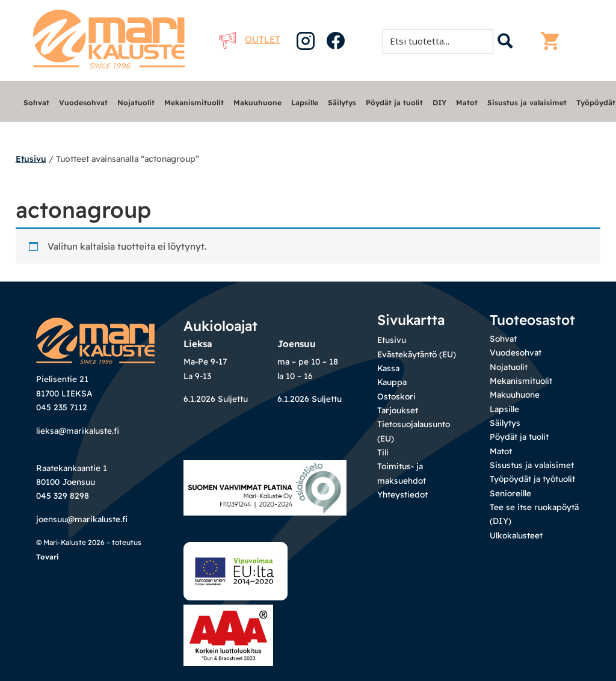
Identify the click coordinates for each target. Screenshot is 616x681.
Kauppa (392, 382)
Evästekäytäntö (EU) (417, 354)
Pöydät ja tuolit (394, 103)
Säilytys (342, 103)
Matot (467, 103)
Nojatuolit (136, 103)
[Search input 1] (442, 41)
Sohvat (36, 103)
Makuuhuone (257, 103)
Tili (383, 452)
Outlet (250, 39)
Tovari (48, 557)
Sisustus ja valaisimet (527, 103)
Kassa (388, 368)
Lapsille (305, 103)
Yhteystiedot (402, 494)
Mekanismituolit (194, 103)
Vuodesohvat (83, 103)
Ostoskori (396, 396)
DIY (439, 103)
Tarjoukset (398, 410)
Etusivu (31, 159)
